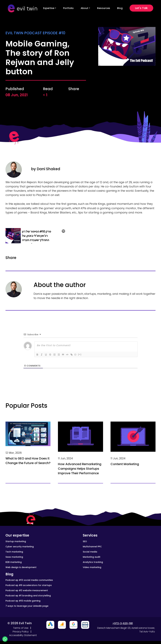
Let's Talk (141, 8)
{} (75, 354)
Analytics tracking (93, 562)
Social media (90, 552)
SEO (85, 541)
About (84, 8)
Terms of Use (21, 628)
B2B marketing (14, 562)
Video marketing (92, 567)
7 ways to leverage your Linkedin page (27, 606)
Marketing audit (92, 557)
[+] (80, 354)
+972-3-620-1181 (123, 623)
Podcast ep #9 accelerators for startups (29, 585)
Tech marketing (14, 552)
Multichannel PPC (92, 547)
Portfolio (68, 8)
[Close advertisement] (50, 625)
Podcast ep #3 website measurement (27, 590)
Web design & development (21, 567)
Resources (104, 8)
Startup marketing (16, 541)
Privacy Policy (21, 632)
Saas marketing (14, 557)
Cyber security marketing (20, 547)
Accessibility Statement (23, 635)
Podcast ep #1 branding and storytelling (28, 596)
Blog (120, 8)
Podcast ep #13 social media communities (29, 580)
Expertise (49, 8)
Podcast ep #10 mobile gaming (23, 601)
